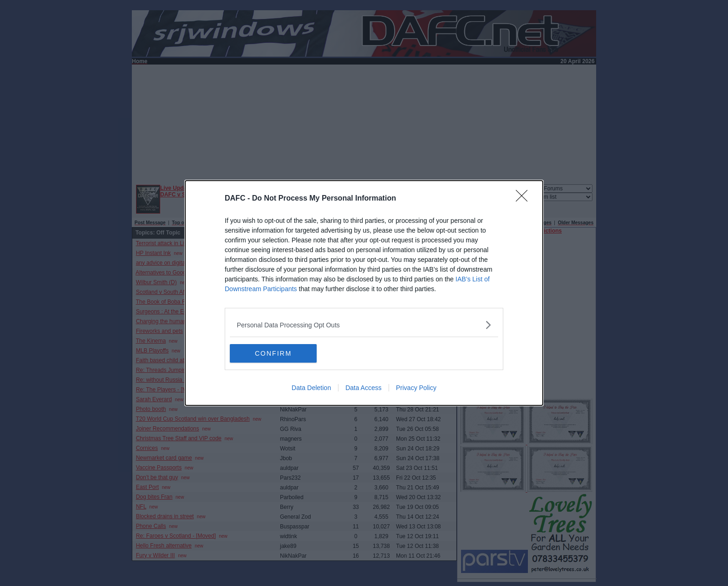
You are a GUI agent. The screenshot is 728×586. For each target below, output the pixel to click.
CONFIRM (274, 353)
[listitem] (364, 325)
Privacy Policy (416, 388)
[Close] (525, 199)
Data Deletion (311, 388)
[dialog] (364, 293)
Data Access (364, 388)
